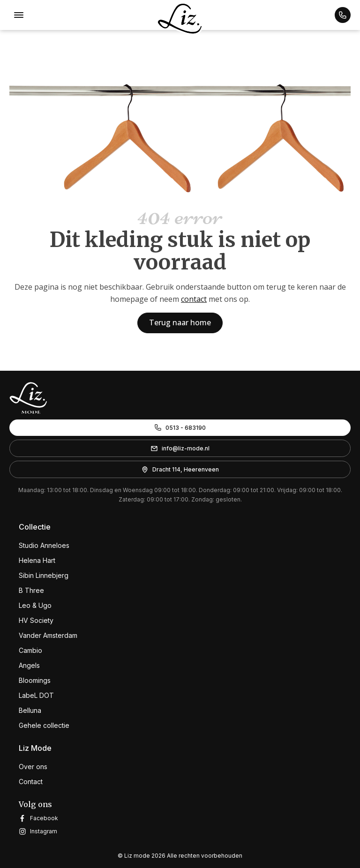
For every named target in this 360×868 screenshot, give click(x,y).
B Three (31, 590)
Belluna (30, 710)
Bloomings (35, 680)
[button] (343, 15)
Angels (29, 665)
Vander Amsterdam (48, 635)
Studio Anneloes (44, 545)
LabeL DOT (36, 695)
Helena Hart (37, 560)
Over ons (33, 767)
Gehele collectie (44, 725)
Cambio (30, 650)
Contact (31, 782)
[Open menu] (19, 15)
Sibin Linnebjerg (44, 575)
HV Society (36, 620)
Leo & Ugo (35, 605)
